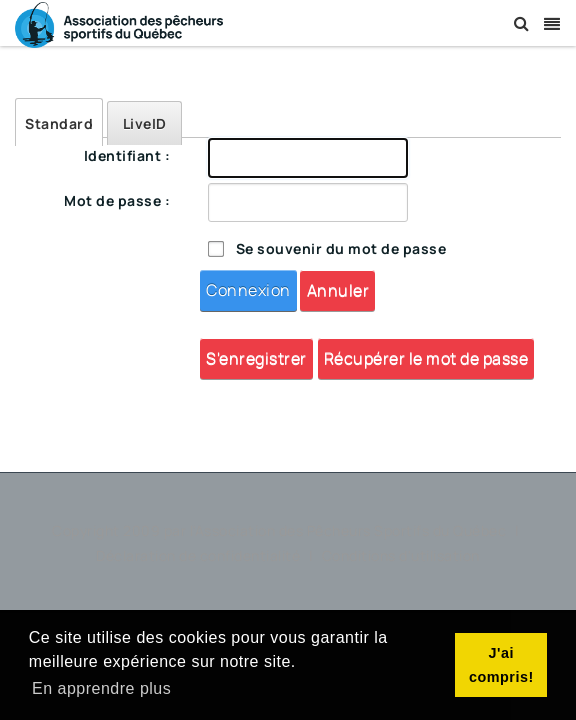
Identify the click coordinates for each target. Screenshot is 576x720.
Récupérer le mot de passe (426, 358)
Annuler (338, 290)
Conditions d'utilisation (401, 555)
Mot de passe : (117, 200)
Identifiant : (127, 155)
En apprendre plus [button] (101, 688)
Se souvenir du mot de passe (341, 248)
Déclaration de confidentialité (200, 555)
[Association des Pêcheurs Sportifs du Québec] (119, 23)
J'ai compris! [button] (501, 665)
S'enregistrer (256, 358)
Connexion (248, 290)
